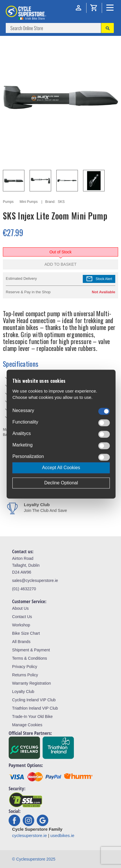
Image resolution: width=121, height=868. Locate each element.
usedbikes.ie (62, 835)
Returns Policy (25, 675)
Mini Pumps (29, 202)
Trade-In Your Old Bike (32, 716)
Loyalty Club (23, 692)
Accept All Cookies (61, 468)
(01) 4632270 (24, 589)
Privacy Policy (25, 667)
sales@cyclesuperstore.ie (35, 580)
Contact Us (22, 617)
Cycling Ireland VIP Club (34, 700)
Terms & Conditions (29, 658)
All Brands (21, 642)
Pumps (8, 202)
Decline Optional (61, 483)
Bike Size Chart (26, 633)
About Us (20, 608)
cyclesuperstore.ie (29, 835)
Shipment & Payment (31, 650)
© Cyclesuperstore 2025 (34, 859)
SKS (61, 202)
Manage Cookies (27, 725)
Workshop (21, 625)
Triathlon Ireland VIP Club (35, 708)
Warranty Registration (31, 683)
